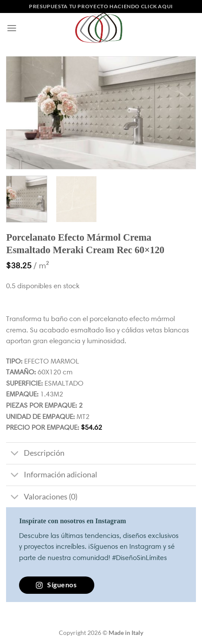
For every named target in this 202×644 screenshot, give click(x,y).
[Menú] (12, 28)
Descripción (35, 454)
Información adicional (51, 476)
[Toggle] (14, 454)
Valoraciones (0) (42, 497)
